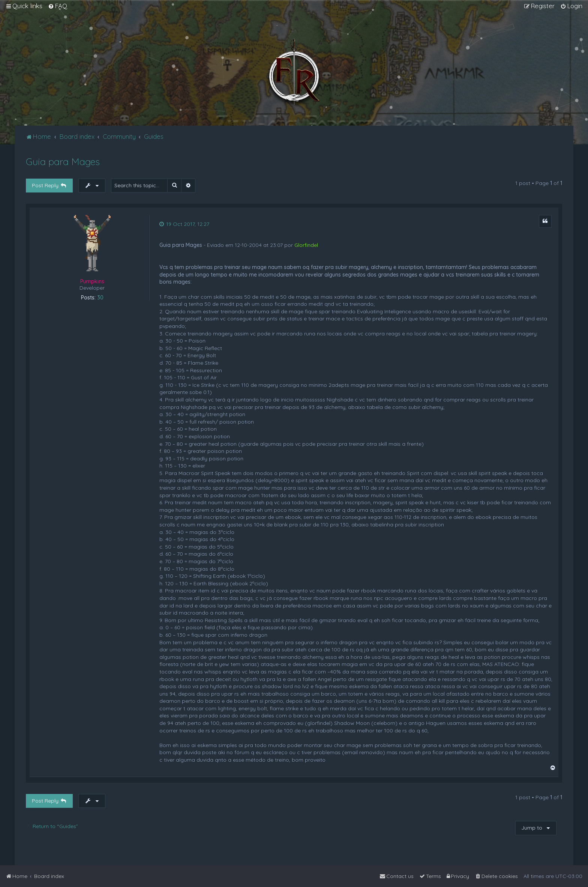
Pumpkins (92, 281)
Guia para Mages (63, 162)
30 (100, 298)
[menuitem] (58, 6)
